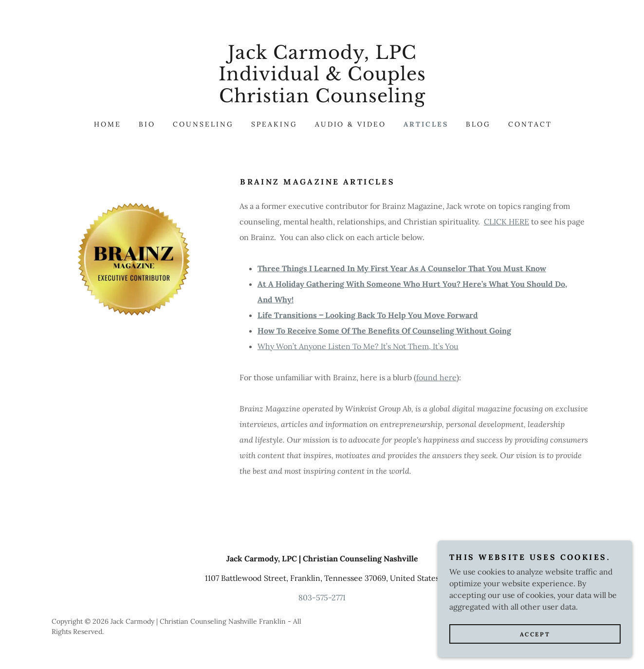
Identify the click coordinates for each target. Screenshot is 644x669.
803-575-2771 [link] (322, 597)
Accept (535, 647)
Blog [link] (478, 124)
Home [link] (108, 124)
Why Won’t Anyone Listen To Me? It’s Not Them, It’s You (358, 346)
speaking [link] (274, 124)
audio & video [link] (351, 124)
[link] (322, 99)
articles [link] (426, 124)
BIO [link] (147, 124)
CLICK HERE (506, 222)
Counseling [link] (203, 124)
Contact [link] (530, 124)
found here (436, 377)
